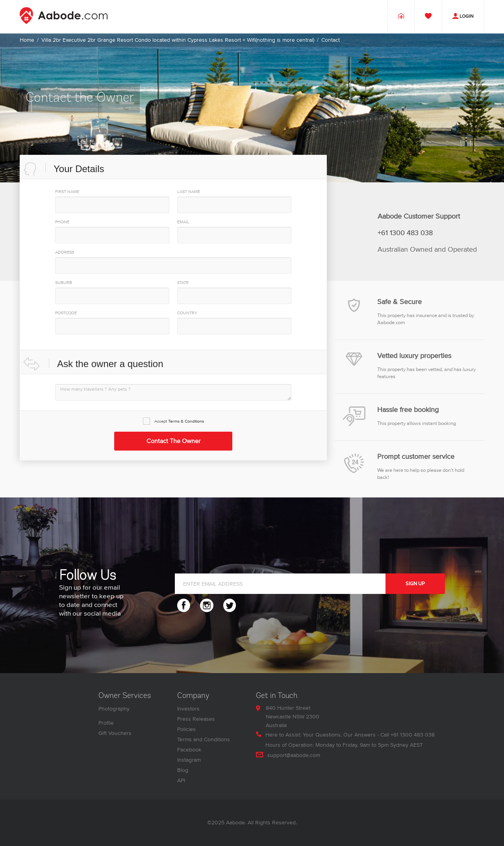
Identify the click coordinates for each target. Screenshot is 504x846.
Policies (186, 729)
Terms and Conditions (204, 739)
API (181, 780)
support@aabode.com (294, 755)
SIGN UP (415, 584)
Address (65, 252)
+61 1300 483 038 (405, 233)
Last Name (189, 192)
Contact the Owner (173, 441)
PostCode (66, 313)
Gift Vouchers (115, 733)
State (183, 283)
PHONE (62, 222)
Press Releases (196, 719)
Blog (183, 770)
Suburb (64, 283)
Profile (106, 723)
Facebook (189, 750)
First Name (67, 192)
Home (27, 40)
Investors (188, 709)
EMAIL (183, 222)
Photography (114, 709)
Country (187, 313)
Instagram (189, 760)
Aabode (235, 823)
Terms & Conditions (186, 421)
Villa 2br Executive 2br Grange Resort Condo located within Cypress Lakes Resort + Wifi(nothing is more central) (178, 40)
